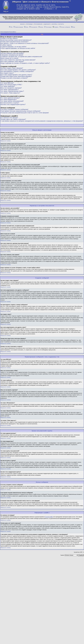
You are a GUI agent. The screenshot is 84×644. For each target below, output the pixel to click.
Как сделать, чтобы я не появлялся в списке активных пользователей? (25, 43)
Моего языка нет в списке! (9, 58)
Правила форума (18, 27)
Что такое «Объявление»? (10, 90)
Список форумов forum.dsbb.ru (8, 32)
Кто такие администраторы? (10, 98)
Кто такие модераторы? (9, 100)
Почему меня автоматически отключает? (14, 42)
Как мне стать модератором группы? (13, 104)
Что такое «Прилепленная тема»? (12, 91)
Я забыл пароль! (6, 45)
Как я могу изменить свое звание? (12, 62)
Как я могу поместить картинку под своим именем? (18, 60)
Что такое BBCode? (7, 83)
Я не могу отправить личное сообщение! (14, 109)
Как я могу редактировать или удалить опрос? (16, 75)
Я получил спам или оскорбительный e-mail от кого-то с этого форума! (25, 113)
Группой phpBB (49, 517)
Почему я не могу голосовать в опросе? (14, 78)
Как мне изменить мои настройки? (12, 53)
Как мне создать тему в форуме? (12, 68)
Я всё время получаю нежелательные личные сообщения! (21, 111)
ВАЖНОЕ (22, 24)
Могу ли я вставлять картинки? (11, 88)
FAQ (11, 27)
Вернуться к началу (6, 141)
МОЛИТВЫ (54, 24)
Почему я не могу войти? (9, 38)
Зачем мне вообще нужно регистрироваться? (16, 40)
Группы (41, 27)
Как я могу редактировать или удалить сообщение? (18, 70)
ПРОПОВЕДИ (29, 24)
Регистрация (48, 27)
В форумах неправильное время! (12, 55)
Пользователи (33, 27)
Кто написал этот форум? (9, 118)
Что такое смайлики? (8, 86)
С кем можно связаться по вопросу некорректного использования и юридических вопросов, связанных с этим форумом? (42, 121)
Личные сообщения (65, 27)
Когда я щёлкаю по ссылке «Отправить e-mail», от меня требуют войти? (25, 63)
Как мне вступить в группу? (10, 103)
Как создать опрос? (7, 73)
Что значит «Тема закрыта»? (10, 93)
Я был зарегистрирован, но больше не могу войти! (18, 48)
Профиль (56, 27)
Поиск (26, 27)
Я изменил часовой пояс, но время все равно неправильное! (21, 57)
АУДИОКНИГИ (47, 24)
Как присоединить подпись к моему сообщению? (17, 71)
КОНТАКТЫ (61, 24)
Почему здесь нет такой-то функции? (13, 119)
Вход (73, 27)
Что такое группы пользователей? (12, 101)
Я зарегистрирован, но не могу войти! (13, 47)
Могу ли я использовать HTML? (11, 85)
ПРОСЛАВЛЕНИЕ (38, 24)
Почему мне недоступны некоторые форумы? (16, 76)
